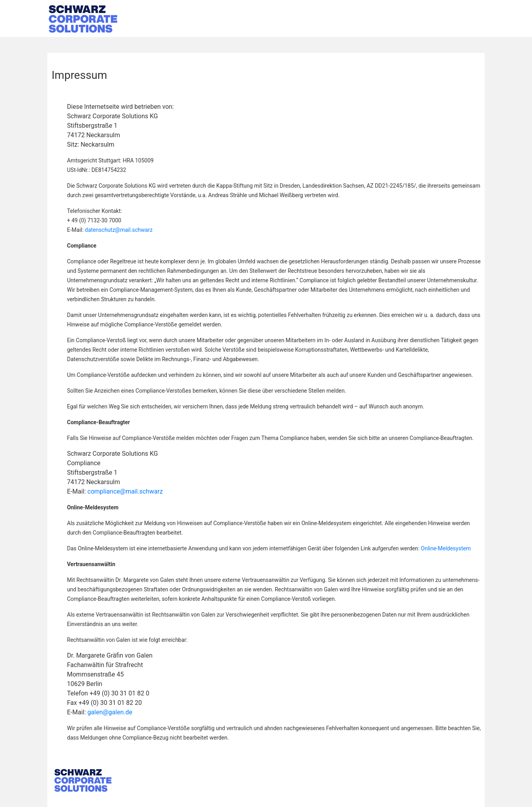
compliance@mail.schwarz (125, 491)
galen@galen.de (110, 712)
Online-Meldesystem (446, 548)
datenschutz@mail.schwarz (119, 230)
